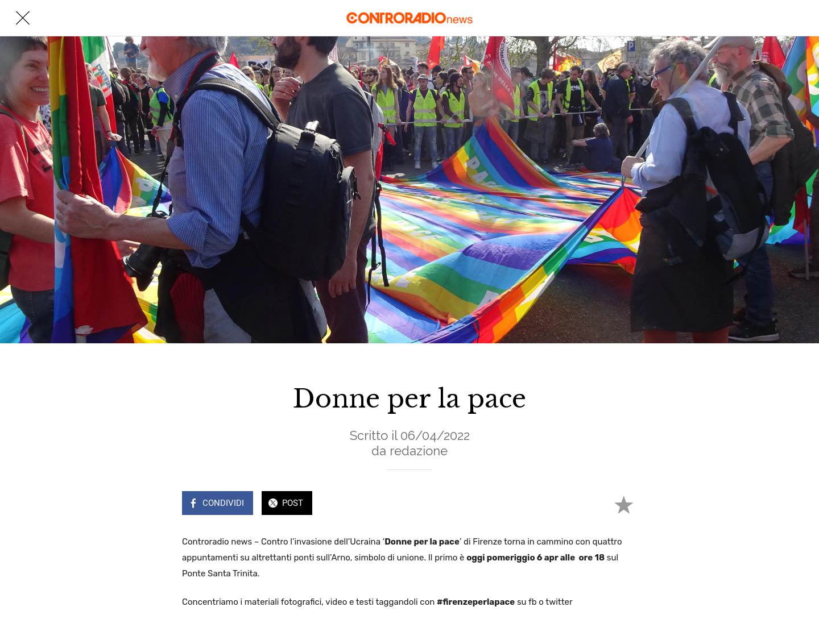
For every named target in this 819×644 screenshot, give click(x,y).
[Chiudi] (23, 18)
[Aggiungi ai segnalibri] (623, 504)
